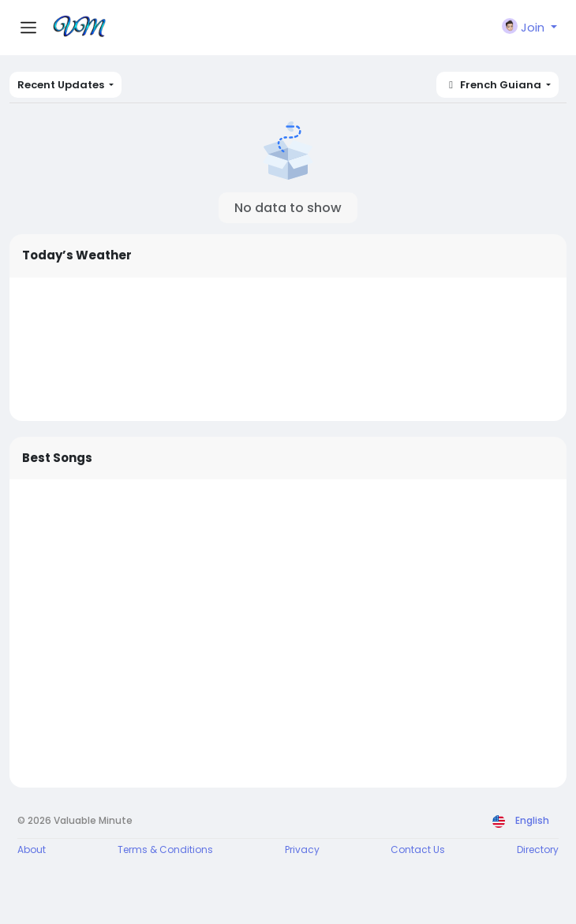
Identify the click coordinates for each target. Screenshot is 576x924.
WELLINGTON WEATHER (288, 349)
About (32, 849)
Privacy (302, 849)
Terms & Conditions (165, 849)
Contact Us (418, 849)
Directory (538, 849)
